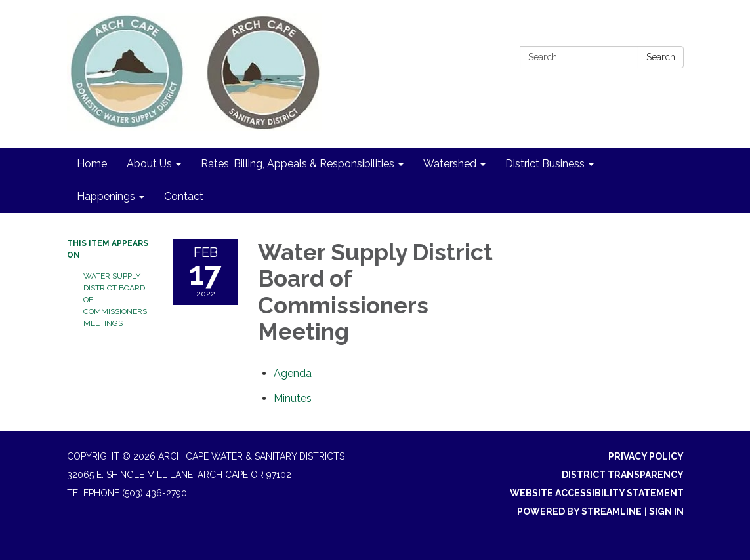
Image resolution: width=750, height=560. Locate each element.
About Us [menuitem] (149, 164)
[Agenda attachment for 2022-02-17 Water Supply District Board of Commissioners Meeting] (293, 373)
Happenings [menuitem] (106, 196)
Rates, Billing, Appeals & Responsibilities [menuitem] (298, 164)
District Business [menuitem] (545, 164)
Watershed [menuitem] (450, 164)
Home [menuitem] (92, 164)
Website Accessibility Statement (597, 493)
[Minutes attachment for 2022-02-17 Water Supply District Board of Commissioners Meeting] (293, 398)
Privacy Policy (646, 456)
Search (661, 57)
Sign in (666, 511)
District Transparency (623, 475)
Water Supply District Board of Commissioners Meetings (115, 300)
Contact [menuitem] (184, 196)
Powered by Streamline (579, 511)
